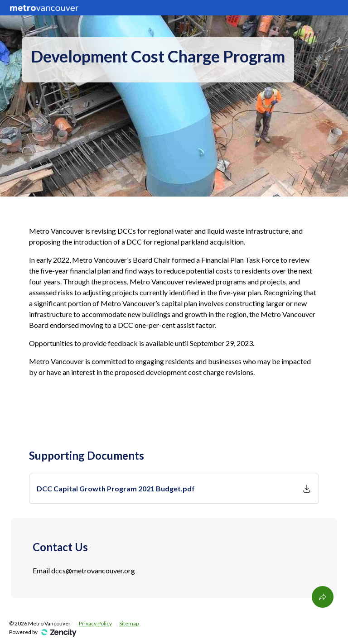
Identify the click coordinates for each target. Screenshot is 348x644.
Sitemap (129, 623)
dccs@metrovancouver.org (93, 570)
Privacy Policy (95, 623)
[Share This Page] (323, 597)
